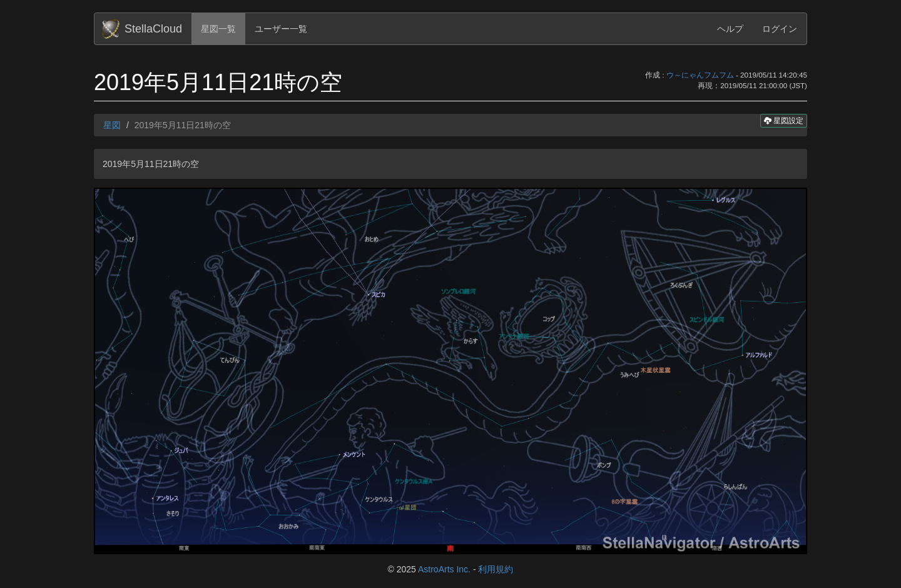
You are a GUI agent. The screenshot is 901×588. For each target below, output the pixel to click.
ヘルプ (730, 29)
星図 (112, 125)
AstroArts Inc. (444, 569)
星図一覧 (218, 29)
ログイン (780, 29)
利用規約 (496, 569)
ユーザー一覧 (281, 29)
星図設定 (784, 120)
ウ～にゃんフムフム (700, 75)
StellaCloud (153, 29)
